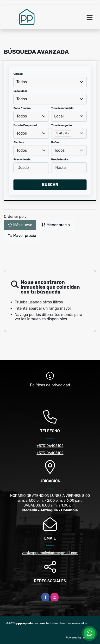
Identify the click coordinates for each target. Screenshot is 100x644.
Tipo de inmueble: (63, 108)
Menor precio (56, 225)
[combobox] (50, 82)
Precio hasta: (60, 160)
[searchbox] (56, 141)
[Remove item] (57, 133)
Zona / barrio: (22, 108)
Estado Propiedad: (25, 125)
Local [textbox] (59, 116)
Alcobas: (19, 142)
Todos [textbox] (22, 82)
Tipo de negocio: (62, 125)
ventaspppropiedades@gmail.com (50, 553)
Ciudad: (19, 74)
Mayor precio (22, 236)
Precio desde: (22, 160)
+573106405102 (50, 446)
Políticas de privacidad (50, 385)
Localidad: (20, 91)
